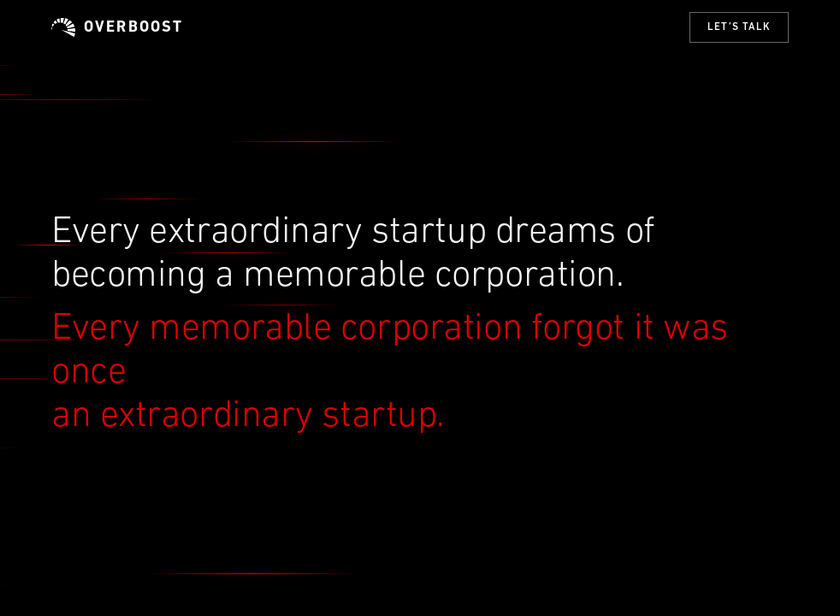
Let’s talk (739, 27)
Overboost (117, 27)
